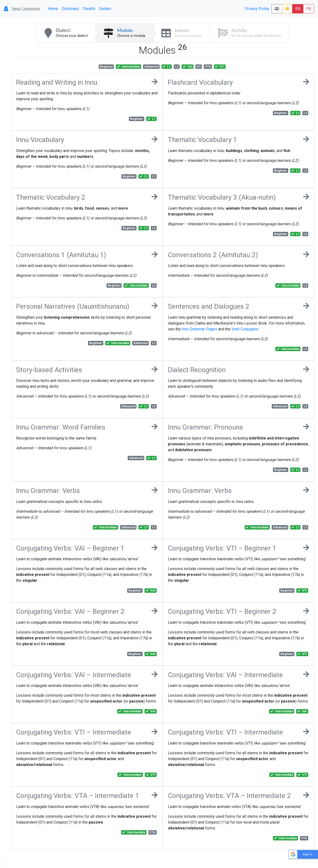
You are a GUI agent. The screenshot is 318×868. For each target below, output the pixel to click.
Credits (89, 9)
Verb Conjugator (245, 329)
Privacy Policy (257, 9)
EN (298, 9)
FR (309, 9)
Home (53, 9)
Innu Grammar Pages (199, 329)
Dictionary (70, 9)
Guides (105, 9)
